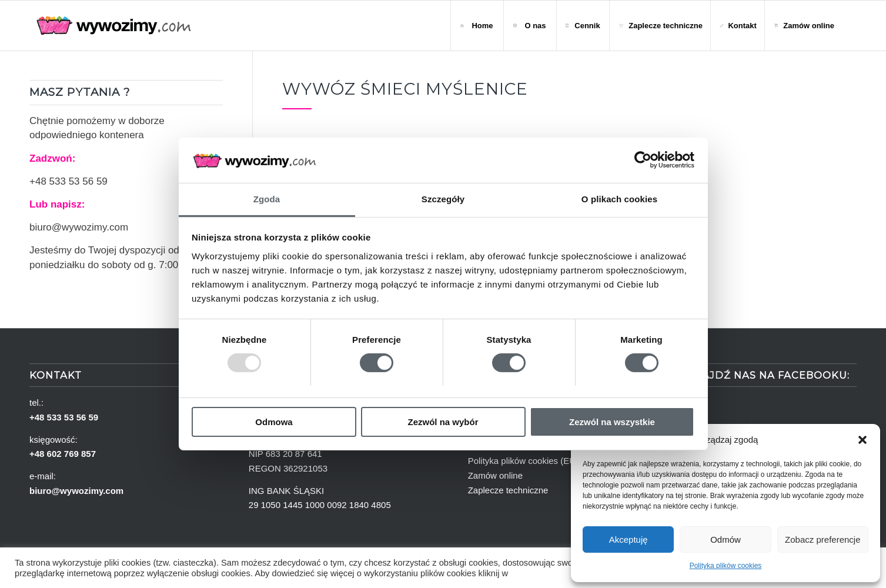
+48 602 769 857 (63, 454)
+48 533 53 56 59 (68, 181)
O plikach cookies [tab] (619, 199)
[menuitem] (477, 26)
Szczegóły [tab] (443, 199)
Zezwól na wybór (443, 422)
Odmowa (274, 422)
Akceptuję (628, 539)
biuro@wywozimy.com (79, 227)
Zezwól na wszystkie (612, 422)
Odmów (725, 539)
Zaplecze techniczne (508, 490)
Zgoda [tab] (267, 199)
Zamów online (495, 475)
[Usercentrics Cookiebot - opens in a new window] (643, 160)
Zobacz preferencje (823, 539)
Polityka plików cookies (726, 566)
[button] (862, 440)
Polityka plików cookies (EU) (523, 461)
